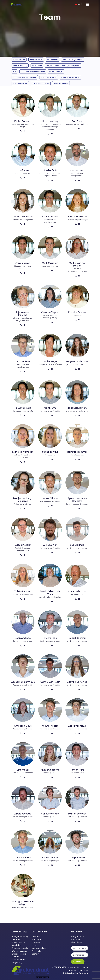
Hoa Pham (23, 170)
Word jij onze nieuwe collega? (23, 903)
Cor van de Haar (77, 591)
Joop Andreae (23, 638)
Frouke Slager (50, 361)
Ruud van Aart (23, 408)
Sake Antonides (50, 814)
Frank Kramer (50, 408)
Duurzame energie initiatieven (33, 71)
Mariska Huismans (77, 408)
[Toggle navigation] (87, 5)
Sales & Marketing (20, 83)
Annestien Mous (23, 726)
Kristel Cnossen (23, 121)
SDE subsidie (37, 65)
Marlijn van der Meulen (77, 264)
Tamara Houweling (23, 217)
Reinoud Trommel (77, 452)
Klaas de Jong (50, 121)
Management (52, 60)
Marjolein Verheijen (23, 452)
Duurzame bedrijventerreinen (25, 77)
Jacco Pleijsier (23, 545)
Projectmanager (56, 71)
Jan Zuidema (23, 263)
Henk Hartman (50, 217)
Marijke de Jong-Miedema (23, 500)
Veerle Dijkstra (50, 858)
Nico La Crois (50, 170)
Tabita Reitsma (23, 591)
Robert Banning (77, 638)
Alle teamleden (19, 60)
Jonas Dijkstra (50, 498)
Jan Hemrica (77, 170)
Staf (15, 71)
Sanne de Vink (50, 452)
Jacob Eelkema (23, 361)
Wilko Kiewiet (50, 545)
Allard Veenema (77, 726)
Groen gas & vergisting (70, 77)
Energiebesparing (20, 65)
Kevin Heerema (23, 858)
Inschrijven (78, 962)
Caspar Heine (77, 858)
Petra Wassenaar (77, 217)
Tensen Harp (77, 770)
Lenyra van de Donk (77, 361)
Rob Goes (77, 121)
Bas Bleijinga (77, 545)
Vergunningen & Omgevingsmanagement (63, 65)
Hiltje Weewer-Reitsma (23, 314)
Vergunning (17, 963)
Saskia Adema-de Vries (50, 593)
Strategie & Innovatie (41, 83)
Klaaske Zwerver (77, 312)
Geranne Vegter (50, 312)
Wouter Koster (50, 726)
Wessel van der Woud (23, 682)
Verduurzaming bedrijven (73, 60)
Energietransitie (36, 60)
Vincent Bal (23, 770)
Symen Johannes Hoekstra (77, 500)
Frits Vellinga (50, 638)
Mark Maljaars (50, 263)
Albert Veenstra (23, 814)
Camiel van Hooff (50, 682)
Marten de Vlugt (77, 814)
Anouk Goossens (50, 770)
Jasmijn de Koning (77, 682)
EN (77, 4)
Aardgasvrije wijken (49, 77)
